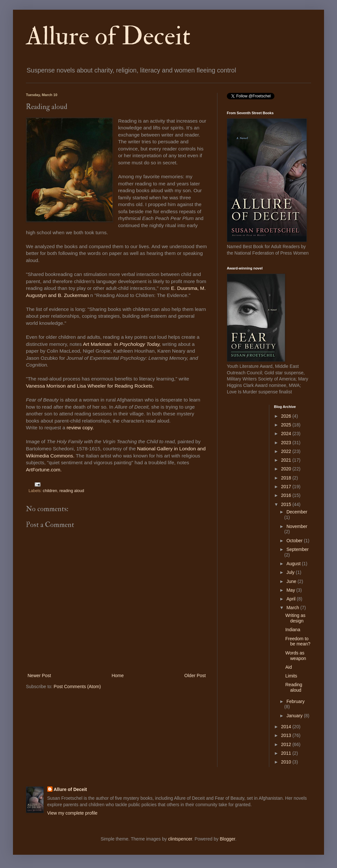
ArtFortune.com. (44, 470)
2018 (287, 478)
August (294, 564)
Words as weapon (296, 656)
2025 (287, 425)
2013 (287, 735)
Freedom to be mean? (298, 641)
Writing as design (295, 618)
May (291, 590)
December (297, 512)
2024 (287, 434)
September (297, 549)
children (50, 491)
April (292, 599)
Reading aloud (294, 687)
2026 (287, 416)
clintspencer (180, 839)
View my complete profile (72, 813)
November (297, 526)
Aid (288, 667)
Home (117, 676)
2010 (287, 762)
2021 (287, 460)
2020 (287, 469)
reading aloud (72, 491)
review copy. (80, 428)
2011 (287, 753)
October (295, 541)
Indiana (293, 630)
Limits (291, 676)
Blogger (227, 839)
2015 (287, 504)
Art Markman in (101, 344)
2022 (287, 451)
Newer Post (39, 676)
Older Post (195, 676)
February (296, 701)
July (291, 572)
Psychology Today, (140, 344)
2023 (287, 443)
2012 (287, 744)
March (293, 608)
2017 (287, 487)
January (295, 716)
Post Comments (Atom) (77, 687)
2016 (287, 495)
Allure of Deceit (108, 36)
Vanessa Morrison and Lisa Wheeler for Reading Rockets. (91, 386)
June (292, 581)
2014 (287, 727)
